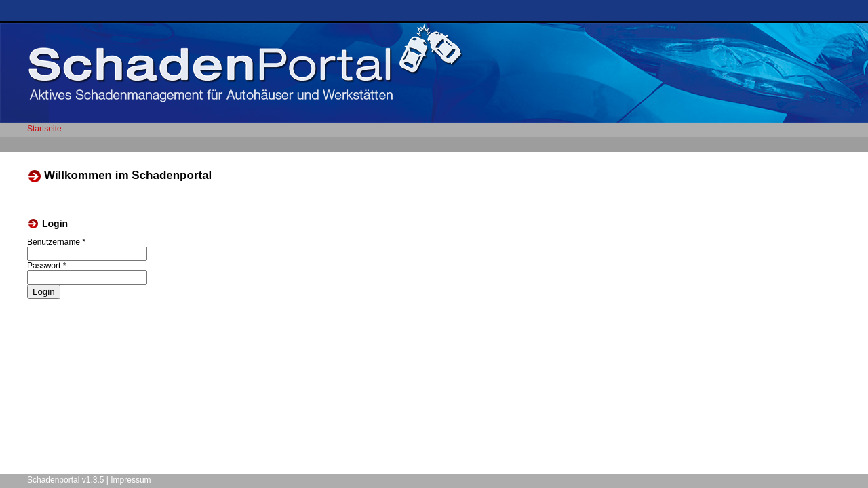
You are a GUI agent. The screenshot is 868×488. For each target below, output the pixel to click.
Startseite (44, 129)
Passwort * (46, 266)
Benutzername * (56, 242)
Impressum (131, 480)
